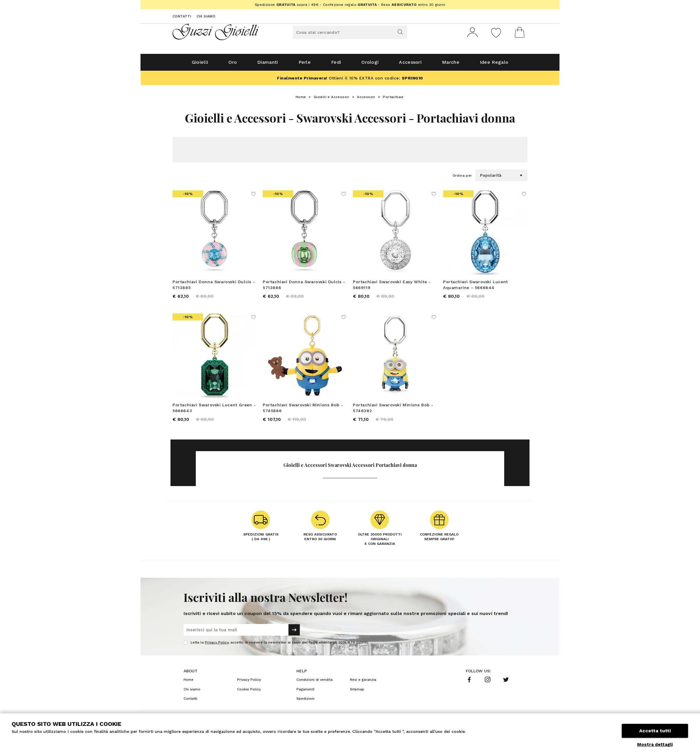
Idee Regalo (494, 64)
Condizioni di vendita (315, 683)
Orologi (370, 64)
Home (301, 99)
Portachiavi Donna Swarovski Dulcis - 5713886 (304, 287)
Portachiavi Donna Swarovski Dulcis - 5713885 (214, 287)
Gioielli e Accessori (332, 99)
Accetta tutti (655, 731)
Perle (305, 64)
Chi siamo (206, 16)
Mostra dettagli (655, 745)
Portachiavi (393, 99)
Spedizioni (305, 701)
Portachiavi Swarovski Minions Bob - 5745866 (303, 410)
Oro (233, 64)
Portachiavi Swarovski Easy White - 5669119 (392, 287)
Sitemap (357, 692)
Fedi (336, 64)
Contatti (182, 16)
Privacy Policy (217, 645)
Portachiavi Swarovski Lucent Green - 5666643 (214, 410)
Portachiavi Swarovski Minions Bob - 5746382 (393, 410)
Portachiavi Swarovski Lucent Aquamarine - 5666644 (476, 287)
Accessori (410, 64)
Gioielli (200, 64)
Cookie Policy (249, 692)
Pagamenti (305, 692)
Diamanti (268, 64)
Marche (451, 64)
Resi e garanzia (363, 683)
